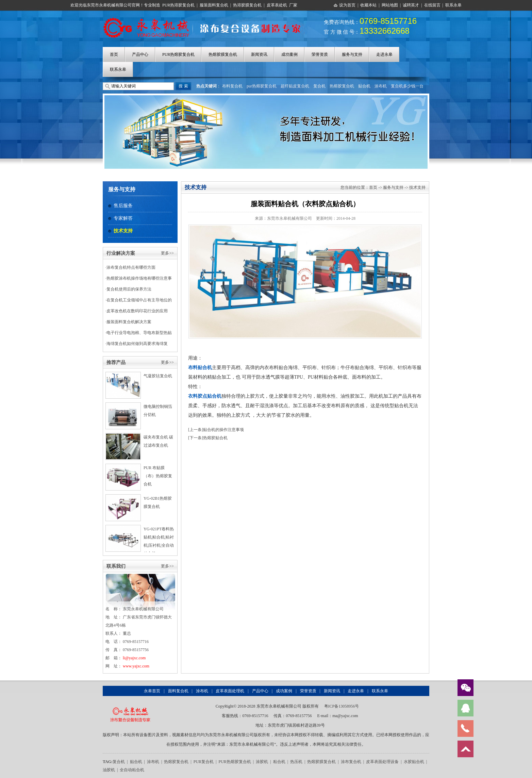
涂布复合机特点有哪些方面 (131, 267)
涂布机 (381, 86)
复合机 (319, 86)
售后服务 (123, 206)
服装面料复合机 (214, 5)
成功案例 (289, 54)
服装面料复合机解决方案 (129, 322)
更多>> (167, 253)
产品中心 (140, 54)
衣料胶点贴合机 (205, 396)
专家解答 (123, 218)
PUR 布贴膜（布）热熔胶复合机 (158, 476)
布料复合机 (232, 86)
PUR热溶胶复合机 (178, 5)
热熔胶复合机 (342, 86)
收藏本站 (368, 5)
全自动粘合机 (132, 770)
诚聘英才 (411, 5)
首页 (114, 54)
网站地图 (390, 5)
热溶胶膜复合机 (247, 5)
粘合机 (279, 762)
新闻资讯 (259, 54)
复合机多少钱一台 (407, 86)
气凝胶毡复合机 (158, 376)
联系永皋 (453, 5)
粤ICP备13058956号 (342, 706)
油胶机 (109, 770)
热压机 (296, 762)
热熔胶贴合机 (215, 438)
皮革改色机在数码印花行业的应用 (137, 311)
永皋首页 (152, 691)
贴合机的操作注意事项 (223, 430)
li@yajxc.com (134, 658)
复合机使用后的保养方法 (129, 289)
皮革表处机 (277, 5)
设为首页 (347, 5)
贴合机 (364, 86)
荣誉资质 (320, 54)
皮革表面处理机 (230, 691)
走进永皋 (384, 54)
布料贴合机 (200, 368)
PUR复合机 (204, 762)
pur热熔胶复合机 (262, 86)
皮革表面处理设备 (382, 762)
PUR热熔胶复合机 (178, 54)
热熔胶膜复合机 (223, 54)
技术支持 (123, 231)
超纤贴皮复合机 (295, 86)
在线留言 (432, 5)
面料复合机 (178, 691)
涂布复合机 (351, 762)
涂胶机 (262, 762)
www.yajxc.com (136, 666)
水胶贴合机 (414, 762)
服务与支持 (352, 54)
